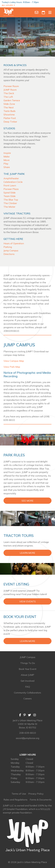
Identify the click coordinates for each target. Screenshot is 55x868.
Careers (28, 699)
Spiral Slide (10, 193)
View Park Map (12, 367)
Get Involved (27, 681)
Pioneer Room (11, 86)
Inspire (7, 153)
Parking (8, 247)
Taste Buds (10, 111)
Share (7, 167)
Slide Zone (9, 104)
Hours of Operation (14, 243)
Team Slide (10, 196)
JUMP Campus (28, 657)
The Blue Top (11, 200)
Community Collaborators (27, 693)
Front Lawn (10, 185)
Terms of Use (19, 794)
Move (7, 160)
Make (7, 156)
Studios (9, 128)
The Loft (8, 97)
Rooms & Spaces (15, 65)
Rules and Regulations (15, 800)
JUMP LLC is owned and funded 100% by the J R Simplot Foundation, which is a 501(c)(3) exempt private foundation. (27, 809)
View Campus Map (14, 361)
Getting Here (13, 239)
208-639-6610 (28, 733)
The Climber (10, 203)
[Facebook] (20, 715)
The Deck (9, 93)
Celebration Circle (13, 182)
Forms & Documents (41, 800)
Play (6, 164)
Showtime (9, 115)
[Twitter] (29, 715)
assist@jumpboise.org (27, 738)
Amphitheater (11, 178)
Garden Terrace (12, 100)
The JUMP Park (14, 174)
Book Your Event (28, 669)
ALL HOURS (8, 5)
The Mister (9, 207)
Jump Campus (11, 250)
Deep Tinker (10, 122)
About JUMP (27, 675)
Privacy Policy (36, 794)
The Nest (9, 107)
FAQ (28, 687)
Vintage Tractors (17, 213)
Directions (9, 254)
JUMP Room (10, 90)
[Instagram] (35, 715)
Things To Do (28, 663)
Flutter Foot (10, 118)
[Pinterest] (25, 715)
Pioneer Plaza (11, 189)
